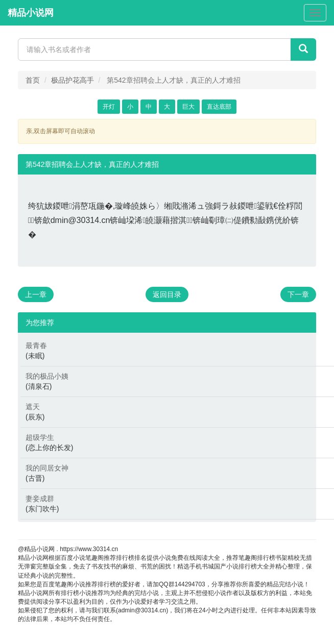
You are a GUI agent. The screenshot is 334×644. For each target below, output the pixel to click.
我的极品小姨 (47, 376)
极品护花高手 (73, 80)
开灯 (109, 107)
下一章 (298, 294)
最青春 (36, 345)
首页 (33, 80)
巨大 (188, 107)
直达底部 (219, 107)
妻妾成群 (40, 499)
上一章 (36, 294)
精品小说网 (31, 13)
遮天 (33, 407)
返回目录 (167, 294)
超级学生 (40, 437)
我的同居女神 (47, 468)
